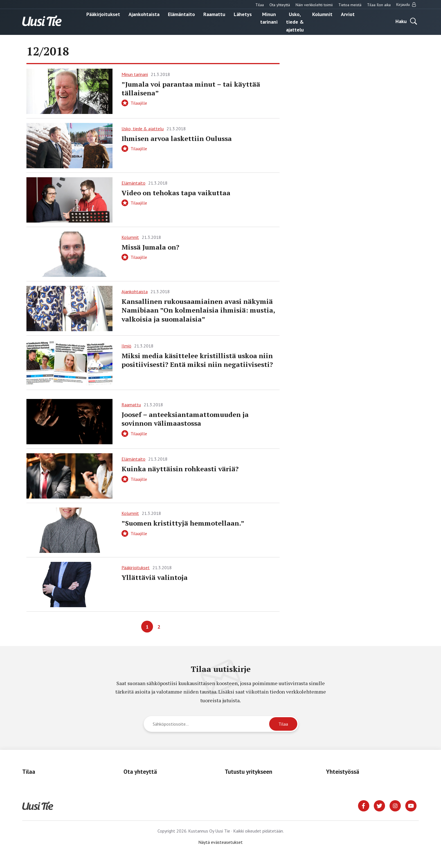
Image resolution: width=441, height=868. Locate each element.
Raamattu (214, 14)
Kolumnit (322, 14)
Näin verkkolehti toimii (314, 5)
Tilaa (260, 5)
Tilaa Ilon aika (379, 5)
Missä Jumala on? (150, 247)
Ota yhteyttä (280, 5)
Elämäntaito (181, 14)
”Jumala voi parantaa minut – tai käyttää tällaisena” (191, 88)
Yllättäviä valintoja (155, 577)
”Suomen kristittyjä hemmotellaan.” (183, 523)
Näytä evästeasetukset (220, 842)
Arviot (348, 14)
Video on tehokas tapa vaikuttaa (176, 193)
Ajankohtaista (144, 14)
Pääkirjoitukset (103, 14)
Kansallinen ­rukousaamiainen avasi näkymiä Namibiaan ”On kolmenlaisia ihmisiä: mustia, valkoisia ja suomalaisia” (198, 310)
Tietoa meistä (350, 5)
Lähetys (243, 14)
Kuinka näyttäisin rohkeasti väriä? (180, 469)
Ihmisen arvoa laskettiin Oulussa (177, 138)
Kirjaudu (406, 5)
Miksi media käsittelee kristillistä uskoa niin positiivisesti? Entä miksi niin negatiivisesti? (197, 360)
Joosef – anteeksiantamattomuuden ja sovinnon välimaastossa (185, 419)
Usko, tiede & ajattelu (295, 22)
